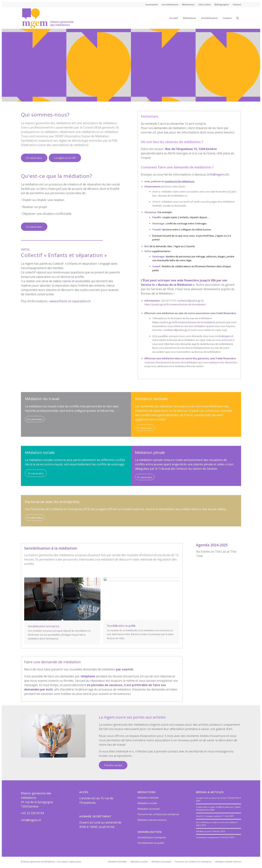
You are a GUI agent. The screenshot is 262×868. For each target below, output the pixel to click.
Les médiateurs (170, 4)
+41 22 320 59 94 (32, 813)
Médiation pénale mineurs (152, 820)
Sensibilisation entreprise (152, 837)
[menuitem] (152, 5)
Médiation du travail (149, 809)
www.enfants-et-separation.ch (70, 301)
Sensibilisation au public (151, 843)
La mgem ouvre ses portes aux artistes (211, 798)
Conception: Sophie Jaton (69, 862)
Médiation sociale (147, 803)
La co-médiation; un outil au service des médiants (216, 822)
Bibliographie (222, 4)
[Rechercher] (238, 18)
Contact (237, 4)
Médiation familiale (148, 798)
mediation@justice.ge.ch (190, 301)
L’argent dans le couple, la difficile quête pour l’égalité (218, 807)
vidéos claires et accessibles (72, 281)
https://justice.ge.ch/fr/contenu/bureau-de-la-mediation (175, 304)
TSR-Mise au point (204, 831)
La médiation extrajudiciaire (208, 837)
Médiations (188, 4)
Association (152, 4)
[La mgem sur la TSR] (65, 158)
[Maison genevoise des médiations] (48, 18)
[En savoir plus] (34, 158)
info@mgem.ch (218, 174)
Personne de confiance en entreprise (158, 814)
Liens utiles (205, 4)
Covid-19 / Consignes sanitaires (209, 816)
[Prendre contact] (113, 765)
